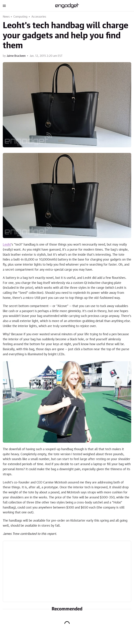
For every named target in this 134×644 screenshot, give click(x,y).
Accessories (39, 17)
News (6, 17)
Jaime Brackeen (16, 56)
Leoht (7, 245)
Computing (21, 17)
